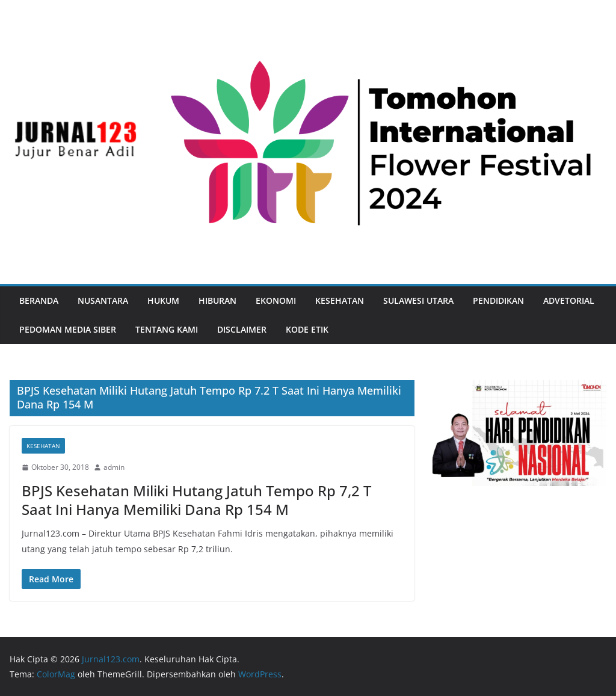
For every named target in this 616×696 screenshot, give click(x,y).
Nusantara (103, 300)
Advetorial (569, 300)
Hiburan (217, 300)
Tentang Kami (167, 329)
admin (114, 467)
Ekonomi (276, 300)
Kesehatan (340, 300)
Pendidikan (498, 300)
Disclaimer (242, 329)
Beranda (39, 300)
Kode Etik (307, 329)
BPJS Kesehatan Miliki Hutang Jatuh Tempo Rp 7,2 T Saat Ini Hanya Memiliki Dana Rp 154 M (196, 500)
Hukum (163, 300)
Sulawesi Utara (418, 300)
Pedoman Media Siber (68, 329)
